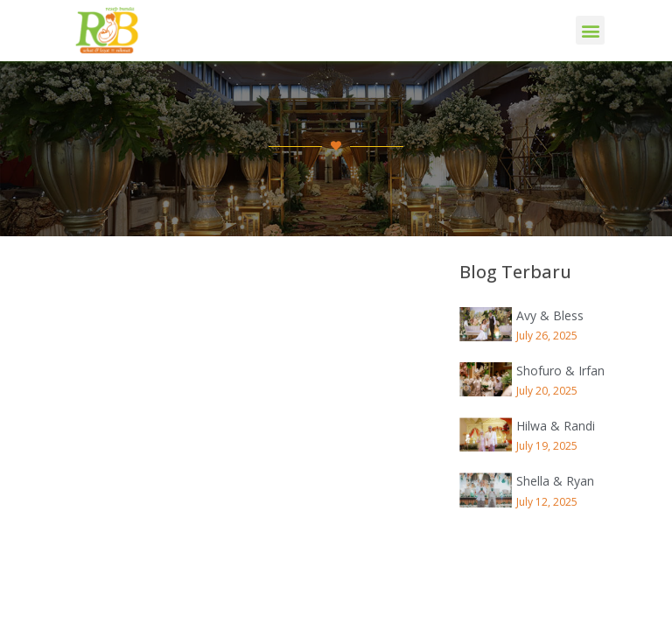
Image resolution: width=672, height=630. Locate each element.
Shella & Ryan (555, 481)
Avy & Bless (550, 315)
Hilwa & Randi (556, 426)
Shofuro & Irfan (560, 371)
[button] (590, 30)
